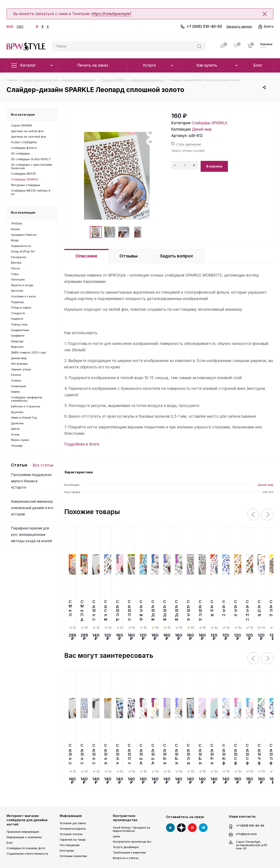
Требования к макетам (129, 852)
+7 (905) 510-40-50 (204, 27)
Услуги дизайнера (126, 847)
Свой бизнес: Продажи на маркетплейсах (131, 829)
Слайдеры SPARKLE (210, 123)
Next (268, 515)
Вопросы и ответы (126, 858)
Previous (253, 515)
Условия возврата (73, 829)
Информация (71, 816)
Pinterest (192, 828)
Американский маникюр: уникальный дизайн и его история (32, 508)
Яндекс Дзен (181, 828)
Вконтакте (170, 828)
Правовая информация (23, 832)
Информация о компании (24, 837)
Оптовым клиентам (73, 856)
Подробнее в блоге (82, 444)
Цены (116, 836)
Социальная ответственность (27, 854)
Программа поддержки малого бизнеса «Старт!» (31, 481)
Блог (10, 843)
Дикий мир (202, 129)
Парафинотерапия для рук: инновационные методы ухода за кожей (31, 535)
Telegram (203, 828)
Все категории (23, 114)
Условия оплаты (71, 834)
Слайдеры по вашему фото (26, 848)
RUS (10, 27)
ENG (20, 27)
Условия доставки (73, 823)
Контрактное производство (125, 818)
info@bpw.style (246, 834)
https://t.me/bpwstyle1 (111, 14)
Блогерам (67, 850)
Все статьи (43, 465)
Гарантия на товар (73, 840)
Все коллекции (23, 212)
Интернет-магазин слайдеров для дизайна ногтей (27, 820)
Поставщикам (70, 845)
